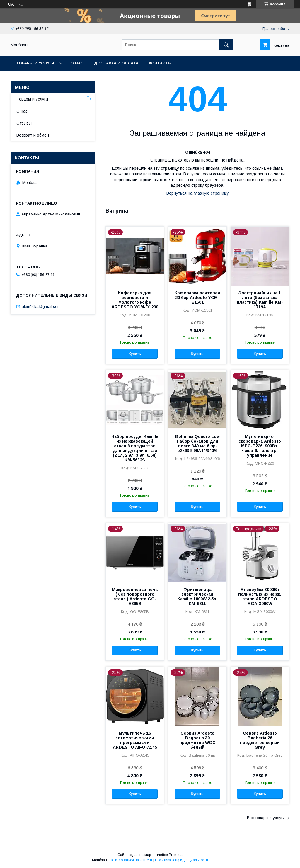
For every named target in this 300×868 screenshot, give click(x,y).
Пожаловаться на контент (131, 860)
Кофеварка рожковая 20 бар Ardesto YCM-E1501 (197, 298)
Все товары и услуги (266, 818)
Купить (135, 354)
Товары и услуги (35, 63)
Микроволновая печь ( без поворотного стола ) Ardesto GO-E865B (135, 597)
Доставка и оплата (116, 63)
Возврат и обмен (33, 135)
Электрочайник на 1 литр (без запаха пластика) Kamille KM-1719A (260, 300)
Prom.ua (176, 855)
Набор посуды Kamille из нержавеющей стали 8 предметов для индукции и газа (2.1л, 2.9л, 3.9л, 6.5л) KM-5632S (135, 448)
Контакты (160, 63)
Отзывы (24, 123)
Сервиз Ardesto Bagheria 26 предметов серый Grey (260, 740)
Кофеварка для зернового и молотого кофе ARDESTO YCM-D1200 (135, 300)
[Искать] (226, 45)
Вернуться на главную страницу (198, 193)
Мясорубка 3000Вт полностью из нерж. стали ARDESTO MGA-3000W (260, 597)
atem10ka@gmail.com (41, 306)
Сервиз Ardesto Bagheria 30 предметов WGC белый (197, 740)
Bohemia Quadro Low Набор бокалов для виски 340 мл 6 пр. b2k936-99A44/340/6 (197, 444)
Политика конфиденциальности (181, 860)
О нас (77, 63)
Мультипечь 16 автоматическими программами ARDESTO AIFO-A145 (135, 740)
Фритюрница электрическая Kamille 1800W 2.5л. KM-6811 (197, 597)
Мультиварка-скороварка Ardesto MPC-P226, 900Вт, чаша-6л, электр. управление (260, 446)
